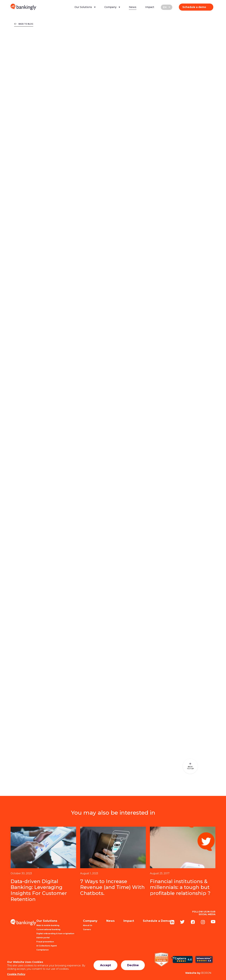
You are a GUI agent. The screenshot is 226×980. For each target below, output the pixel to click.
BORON (198, 973)
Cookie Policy (16, 974)
